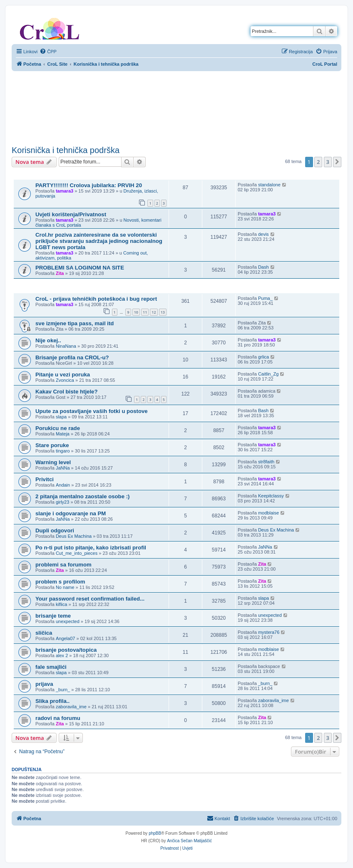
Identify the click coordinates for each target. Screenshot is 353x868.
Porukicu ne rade (58, 428)
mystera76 (269, 632)
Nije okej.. (48, 340)
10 (136, 312)
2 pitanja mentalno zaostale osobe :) (82, 496)
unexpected (68, 621)
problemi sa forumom (63, 565)
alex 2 (62, 655)
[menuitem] (48, 52)
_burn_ (63, 690)
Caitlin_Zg (268, 374)
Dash (264, 267)
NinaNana (66, 346)
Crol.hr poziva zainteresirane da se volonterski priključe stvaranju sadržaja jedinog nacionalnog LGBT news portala (99, 241)
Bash (263, 411)
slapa (61, 417)
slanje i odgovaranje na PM (71, 513)
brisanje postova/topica (66, 650)
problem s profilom (60, 582)
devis (264, 234)
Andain (63, 485)
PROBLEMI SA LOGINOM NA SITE (80, 268)
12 (154, 312)
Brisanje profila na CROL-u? (72, 357)
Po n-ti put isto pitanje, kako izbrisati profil (91, 548)
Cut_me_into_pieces (77, 553)
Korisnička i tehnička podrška (66, 150)
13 (163, 312)
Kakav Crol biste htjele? (67, 392)
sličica (44, 633)
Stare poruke (52, 445)
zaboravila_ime (71, 707)
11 (145, 312)
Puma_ (265, 298)
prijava (44, 684)
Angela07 (66, 638)
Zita (60, 273)
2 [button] (318, 162)
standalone (269, 185)
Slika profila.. (52, 701)
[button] (337, 162)
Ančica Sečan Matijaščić (189, 841)
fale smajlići (51, 667)
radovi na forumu (58, 718)
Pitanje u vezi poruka (63, 375)
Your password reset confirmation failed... (90, 599)
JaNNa (63, 468)
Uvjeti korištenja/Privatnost (71, 214)
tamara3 (65, 191)
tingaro (63, 451)
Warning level (53, 462)
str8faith (266, 462)
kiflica (62, 604)
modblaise (268, 513)
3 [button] (328, 162)
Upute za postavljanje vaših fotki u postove (92, 411)
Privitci (45, 479)
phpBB (155, 833)
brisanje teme (53, 616)
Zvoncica (65, 380)
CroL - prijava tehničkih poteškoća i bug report (96, 299)
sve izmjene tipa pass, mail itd (75, 323)
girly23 (62, 502)
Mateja (63, 434)
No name (65, 587)
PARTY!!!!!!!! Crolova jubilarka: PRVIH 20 (89, 185)
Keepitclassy (271, 496)
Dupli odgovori (55, 530)
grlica (264, 357)
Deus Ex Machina (74, 536)
